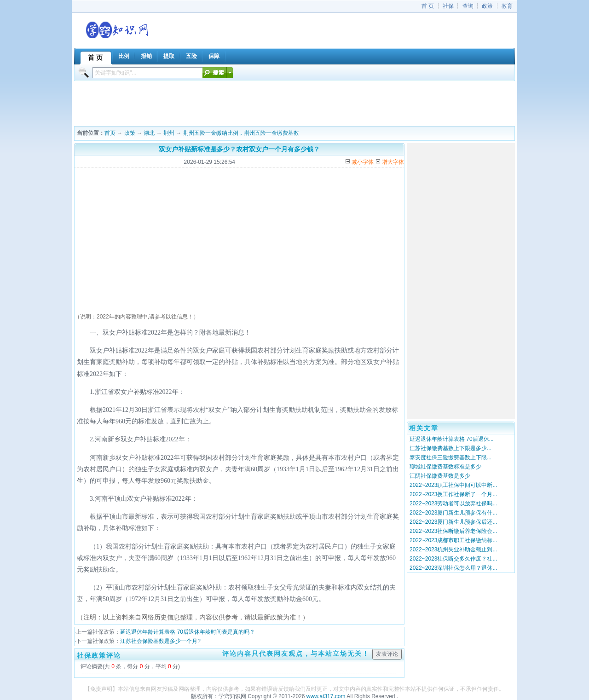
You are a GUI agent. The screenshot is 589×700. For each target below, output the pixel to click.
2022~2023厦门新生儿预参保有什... (453, 513)
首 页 (428, 6)
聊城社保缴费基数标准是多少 (445, 467)
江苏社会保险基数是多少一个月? (160, 641)
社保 (448, 6)
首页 (110, 133)
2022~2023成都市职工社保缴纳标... (453, 540)
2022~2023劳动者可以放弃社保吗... (453, 503)
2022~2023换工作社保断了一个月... (453, 494)
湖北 (149, 133)
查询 (468, 6)
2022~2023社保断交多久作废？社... (453, 559)
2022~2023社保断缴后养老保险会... (453, 531)
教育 (507, 6)
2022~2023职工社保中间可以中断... (453, 485)
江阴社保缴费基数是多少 (440, 476)
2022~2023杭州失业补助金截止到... (453, 550)
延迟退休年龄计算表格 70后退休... (452, 439)
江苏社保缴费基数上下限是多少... (450, 448)
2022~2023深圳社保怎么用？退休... (453, 568)
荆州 (169, 133)
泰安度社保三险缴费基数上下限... (450, 457)
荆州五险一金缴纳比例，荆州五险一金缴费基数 (241, 133)
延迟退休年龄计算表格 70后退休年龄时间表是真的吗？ (188, 632)
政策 (487, 6)
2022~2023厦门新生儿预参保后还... (453, 522)
